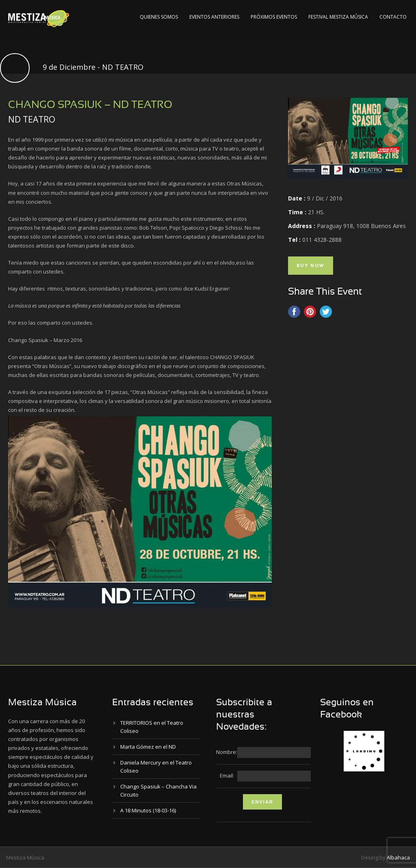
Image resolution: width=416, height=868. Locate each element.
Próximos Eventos (274, 17)
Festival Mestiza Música (338, 17)
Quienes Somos (159, 17)
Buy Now (311, 265)
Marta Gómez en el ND (148, 747)
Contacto (393, 17)
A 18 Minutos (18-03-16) (148, 810)
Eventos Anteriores (214, 17)
